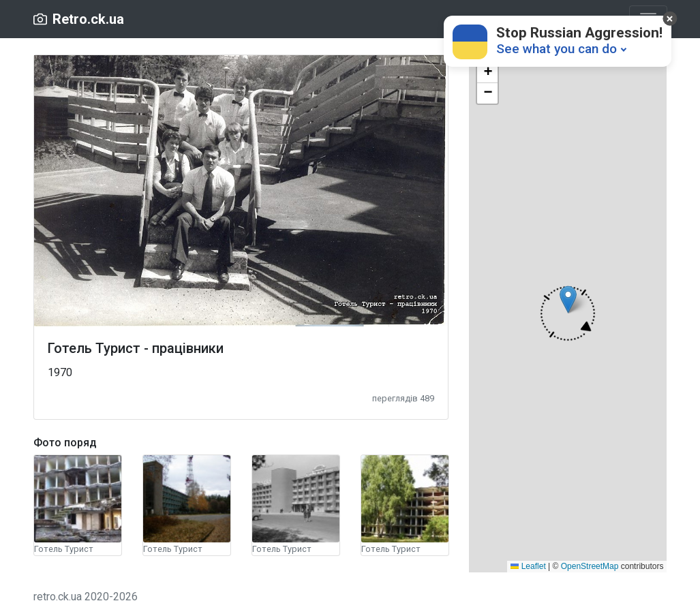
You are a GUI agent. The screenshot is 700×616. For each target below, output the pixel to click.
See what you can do (557, 49)
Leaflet (528, 566)
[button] (568, 313)
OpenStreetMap (590, 566)
